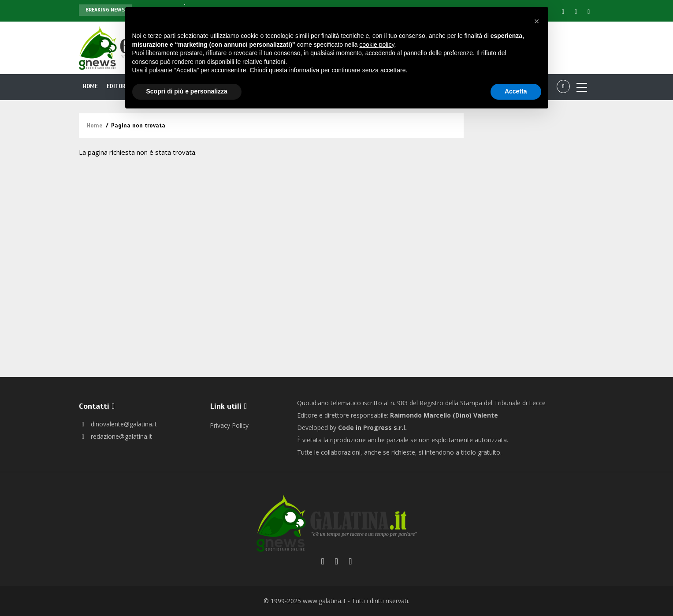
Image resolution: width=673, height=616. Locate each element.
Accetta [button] (516, 91)
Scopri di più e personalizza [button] (187, 91)
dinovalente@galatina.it (118, 424)
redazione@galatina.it (115, 436)
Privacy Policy (229, 425)
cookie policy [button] (377, 45)
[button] (537, 21)
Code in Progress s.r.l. (372, 427)
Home (91, 86)
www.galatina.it (324, 601)
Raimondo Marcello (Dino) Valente (444, 415)
